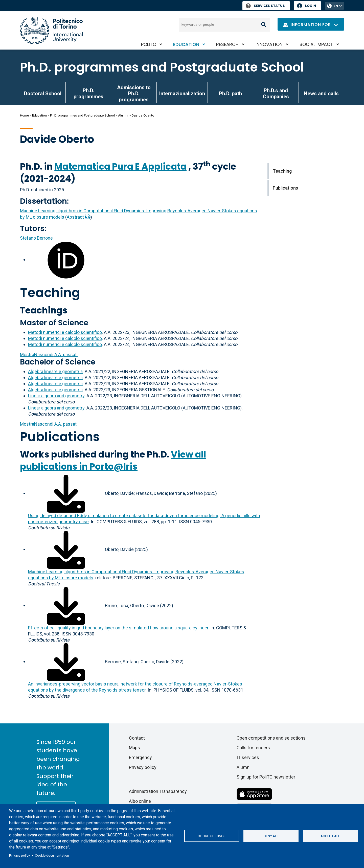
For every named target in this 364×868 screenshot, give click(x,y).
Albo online (140, 801)
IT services (248, 757)
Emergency (140, 757)
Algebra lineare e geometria (55, 371)
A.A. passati (49, 355)
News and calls (321, 94)
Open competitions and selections (271, 738)
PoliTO (149, 44)
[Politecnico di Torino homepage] (51, 30)
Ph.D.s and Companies (276, 94)
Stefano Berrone (36, 238)
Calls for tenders (253, 748)
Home (24, 115)
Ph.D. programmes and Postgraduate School (162, 67)
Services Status (265, 6)
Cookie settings (212, 836)
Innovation (269, 44)
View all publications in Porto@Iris (113, 460)
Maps (134, 748)
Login (311, 6)
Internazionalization (182, 94)
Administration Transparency (158, 791)
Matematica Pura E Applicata (120, 166)
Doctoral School (43, 94)
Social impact (316, 44)
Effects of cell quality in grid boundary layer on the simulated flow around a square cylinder (118, 628)
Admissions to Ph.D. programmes (134, 94)
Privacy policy (19, 855)
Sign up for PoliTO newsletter (266, 777)
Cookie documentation (52, 855)
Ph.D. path (230, 94)
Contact (137, 738)
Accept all (330, 836)
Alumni (123, 115)
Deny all (271, 836)
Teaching (50, 293)
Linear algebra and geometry (56, 396)
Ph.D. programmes (88, 94)
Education (186, 44)
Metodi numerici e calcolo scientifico (65, 332)
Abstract (75, 217)
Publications (60, 437)
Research (227, 44)
